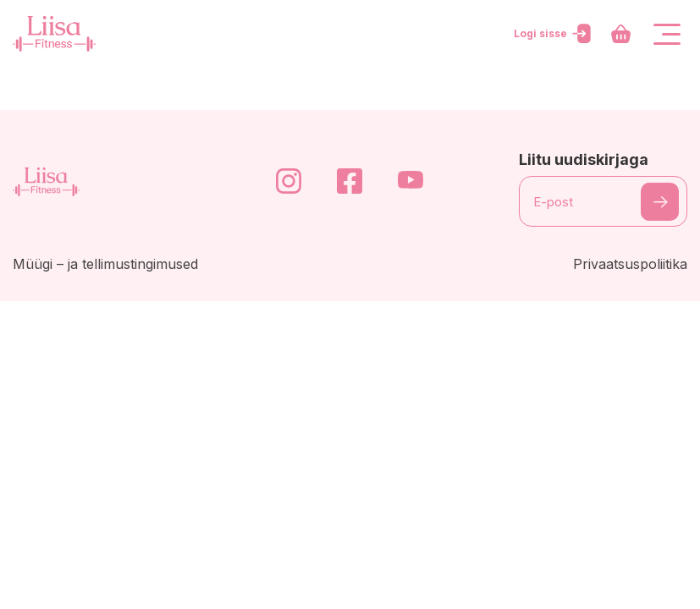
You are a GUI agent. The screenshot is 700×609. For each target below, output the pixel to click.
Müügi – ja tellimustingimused (105, 264)
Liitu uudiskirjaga (584, 159)
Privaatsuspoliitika (630, 264)
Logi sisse (554, 34)
